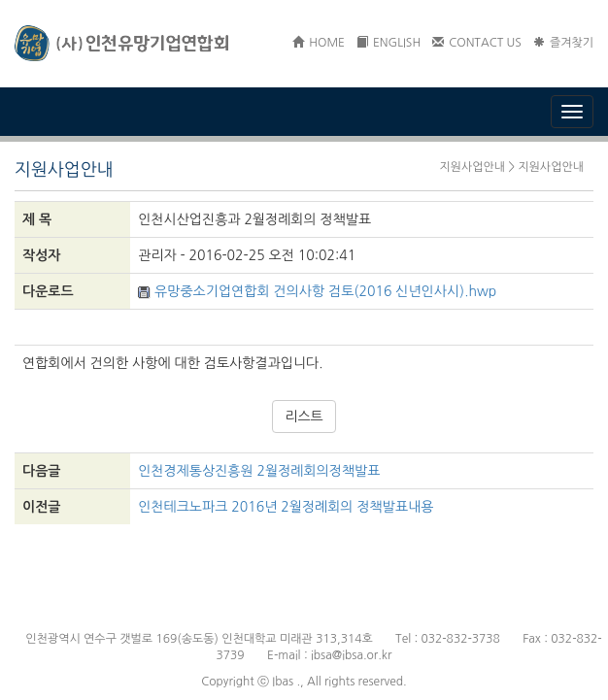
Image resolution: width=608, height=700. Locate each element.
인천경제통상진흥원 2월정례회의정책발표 (259, 471)
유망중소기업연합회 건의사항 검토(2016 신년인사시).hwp (317, 291)
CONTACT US (477, 43)
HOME (319, 43)
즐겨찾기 (563, 43)
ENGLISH (388, 43)
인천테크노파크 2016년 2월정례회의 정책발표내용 (286, 507)
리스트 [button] (304, 417)
